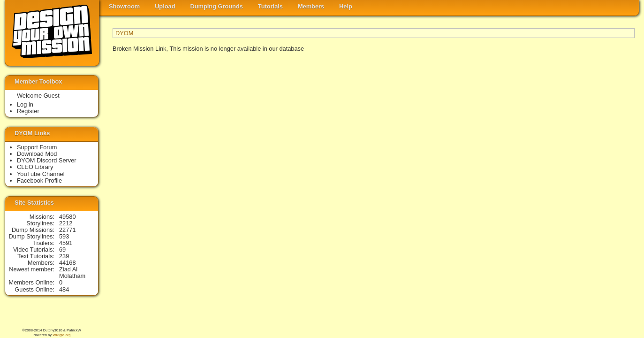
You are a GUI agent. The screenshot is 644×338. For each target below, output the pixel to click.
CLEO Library (35, 167)
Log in (25, 104)
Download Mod (37, 154)
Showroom (124, 6)
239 (64, 256)
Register (28, 111)
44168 (68, 263)
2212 (66, 223)
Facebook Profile (39, 181)
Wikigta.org (61, 335)
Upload (165, 6)
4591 (66, 243)
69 (62, 250)
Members (311, 6)
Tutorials (270, 6)
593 (64, 236)
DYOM (124, 33)
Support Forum (37, 147)
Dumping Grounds (217, 6)
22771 (68, 230)
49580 (68, 217)
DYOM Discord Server (47, 160)
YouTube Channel (41, 174)
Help (346, 6)
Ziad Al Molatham (72, 273)
